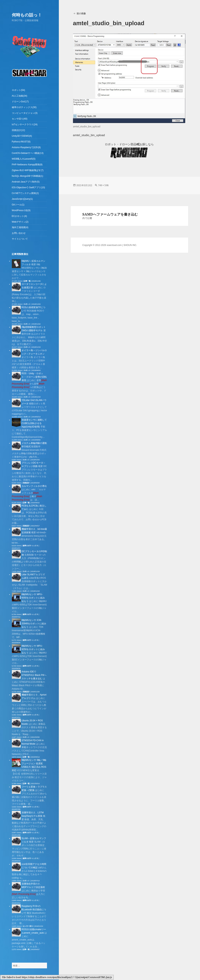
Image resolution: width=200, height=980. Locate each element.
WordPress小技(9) (21, 210)
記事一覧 (27, 281)
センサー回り (28, 926)
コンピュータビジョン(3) (25, 113)
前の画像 (81, 13)
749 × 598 (103, 185)
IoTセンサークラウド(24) (25, 124)
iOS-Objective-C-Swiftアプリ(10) (28, 187)
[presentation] (24, 894)
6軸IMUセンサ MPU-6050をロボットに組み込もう (33, 598)
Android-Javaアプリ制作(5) (26, 182)
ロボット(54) (18, 90)
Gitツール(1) (18, 205)
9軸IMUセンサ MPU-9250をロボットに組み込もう (33, 649)
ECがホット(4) (19, 216)
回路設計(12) (18, 130)
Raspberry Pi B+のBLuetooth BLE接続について (34, 910)
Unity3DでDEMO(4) (22, 136)
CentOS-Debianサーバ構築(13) (28, 153)
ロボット (27, 304)
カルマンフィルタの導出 (34, 486)
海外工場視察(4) (20, 227)
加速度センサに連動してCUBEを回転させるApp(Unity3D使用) (34, 423)
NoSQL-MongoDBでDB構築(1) (28, 176)
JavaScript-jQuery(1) (22, 199)
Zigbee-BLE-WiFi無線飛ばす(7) (28, 170)
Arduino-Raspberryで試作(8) (26, 147)
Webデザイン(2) (20, 222)
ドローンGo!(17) (20, 102)
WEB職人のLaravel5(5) (24, 159)
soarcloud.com (114, 245)
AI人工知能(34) (20, 96)
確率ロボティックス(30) (24, 107)
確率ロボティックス (30, 546)
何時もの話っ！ (27, 15)
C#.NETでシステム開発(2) (25, 193)
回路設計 (26, 483)
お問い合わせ (19, 233)
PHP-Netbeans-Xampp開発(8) (27, 165)
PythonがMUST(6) (21, 142)
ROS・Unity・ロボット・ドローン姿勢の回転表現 (34, 377)
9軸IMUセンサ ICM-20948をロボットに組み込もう (34, 624)
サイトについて (20, 239)
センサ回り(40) (20, 119)
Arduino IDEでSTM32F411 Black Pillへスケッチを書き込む (34, 675)
